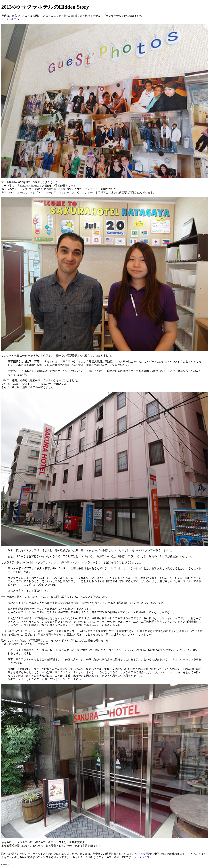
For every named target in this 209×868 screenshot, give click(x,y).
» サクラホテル (10, 19)
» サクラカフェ (143, 857)
